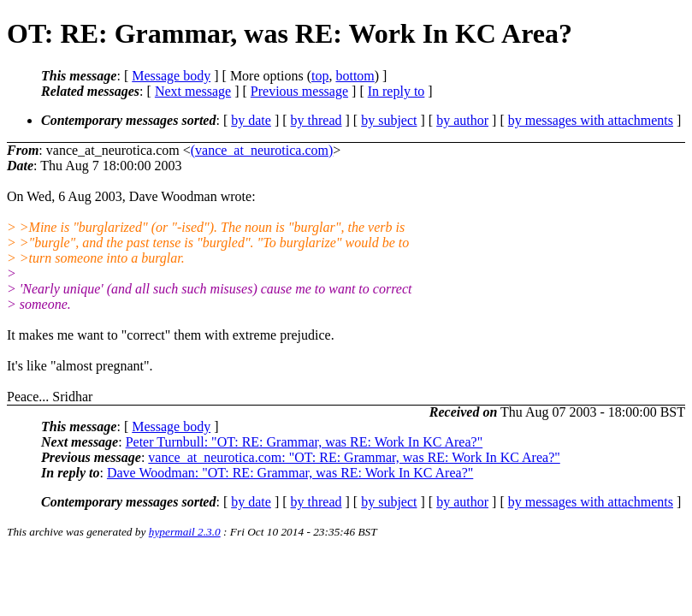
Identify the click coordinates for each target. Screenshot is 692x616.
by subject (389, 120)
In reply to (396, 91)
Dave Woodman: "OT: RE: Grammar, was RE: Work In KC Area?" (290, 473)
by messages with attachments (591, 120)
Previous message (299, 91)
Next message (193, 91)
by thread (316, 120)
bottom (355, 76)
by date (251, 120)
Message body (171, 76)
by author (462, 120)
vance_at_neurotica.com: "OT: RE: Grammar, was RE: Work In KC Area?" (354, 457)
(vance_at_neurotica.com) (262, 150)
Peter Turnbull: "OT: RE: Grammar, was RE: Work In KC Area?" (305, 442)
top (320, 76)
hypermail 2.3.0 (185, 532)
